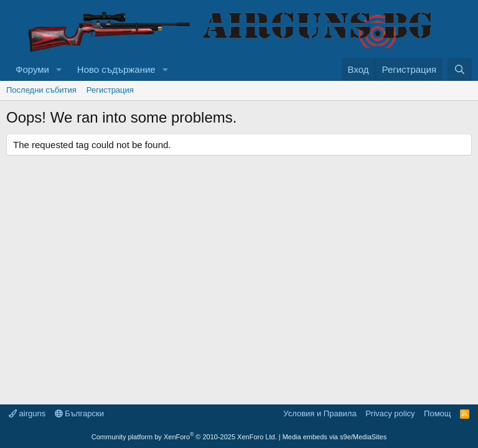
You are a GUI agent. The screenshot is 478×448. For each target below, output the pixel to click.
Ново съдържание (116, 69)
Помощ (437, 413)
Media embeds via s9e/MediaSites (335, 437)
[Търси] (460, 69)
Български (79, 413)
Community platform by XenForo (184, 437)
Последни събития (41, 90)
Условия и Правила (320, 413)
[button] (59, 69)
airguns (27, 413)
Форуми (32, 69)
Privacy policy (390, 413)
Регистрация (110, 90)
